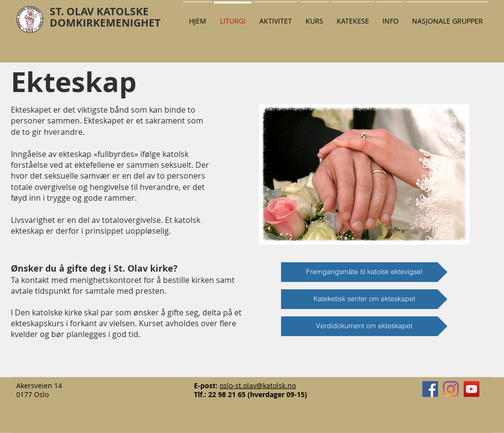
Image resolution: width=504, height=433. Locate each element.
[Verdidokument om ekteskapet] (364, 326)
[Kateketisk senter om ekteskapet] (364, 299)
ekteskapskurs (38, 323)
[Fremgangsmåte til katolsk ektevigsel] (364, 272)
